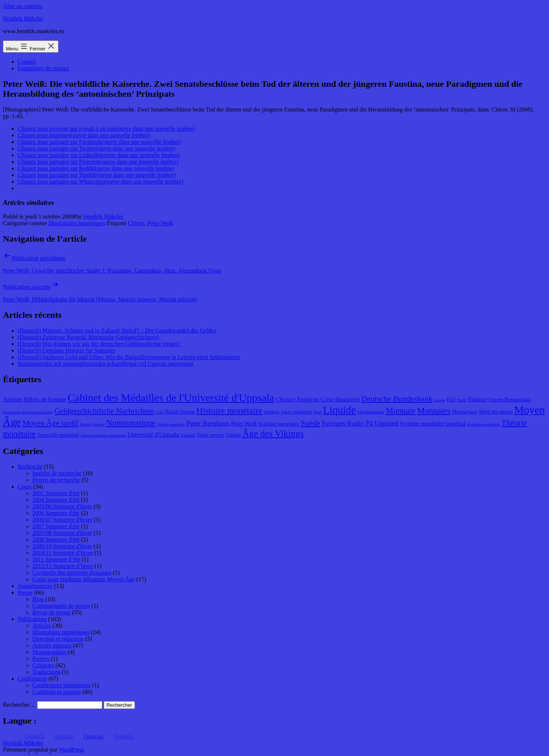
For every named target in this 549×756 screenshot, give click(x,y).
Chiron (136, 223)
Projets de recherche (56, 480)
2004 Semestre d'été (56, 500)
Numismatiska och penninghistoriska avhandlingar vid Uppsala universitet (105, 364)
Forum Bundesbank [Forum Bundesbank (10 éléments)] (510, 400)
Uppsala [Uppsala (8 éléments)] (188, 435)
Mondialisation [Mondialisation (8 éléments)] (371, 412)
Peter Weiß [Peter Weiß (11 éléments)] (244, 424)
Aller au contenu (23, 6)
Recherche (30, 467)
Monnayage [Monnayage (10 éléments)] (465, 412)
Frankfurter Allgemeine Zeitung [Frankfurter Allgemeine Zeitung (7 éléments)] (28, 412)
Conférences (32, 679)
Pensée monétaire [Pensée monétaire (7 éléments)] (171, 424)
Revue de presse (51, 612)
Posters (41, 659)
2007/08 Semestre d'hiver (62, 533)
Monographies (49, 652)
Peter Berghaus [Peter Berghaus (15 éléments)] (208, 423)
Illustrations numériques (77, 223)
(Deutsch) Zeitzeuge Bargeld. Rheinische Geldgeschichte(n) (88, 337)
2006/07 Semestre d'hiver (62, 520)
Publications (32, 619)
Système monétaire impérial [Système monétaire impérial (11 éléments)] (432, 424)
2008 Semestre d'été (56, 540)
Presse (25, 592)
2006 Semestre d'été (56, 513)
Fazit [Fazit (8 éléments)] (462, 400)
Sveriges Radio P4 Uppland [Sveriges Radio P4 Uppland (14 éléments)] (360, 423)
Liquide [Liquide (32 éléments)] (339, 410)
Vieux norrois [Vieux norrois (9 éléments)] (210, 435)
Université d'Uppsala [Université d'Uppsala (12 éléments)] (154, 435)
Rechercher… (19, 705)
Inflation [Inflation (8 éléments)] (272, 412)
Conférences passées (57, 692)
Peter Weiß (160, 223)
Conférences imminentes (62, 685)
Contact (27, 62)
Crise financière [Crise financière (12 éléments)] (340, 399)
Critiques (43, 665)
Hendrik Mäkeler (23, 19)
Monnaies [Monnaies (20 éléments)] (434, 411)
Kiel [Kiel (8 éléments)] (318, 412)
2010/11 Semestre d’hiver (63, 553)
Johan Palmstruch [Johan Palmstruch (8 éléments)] (297, 412)
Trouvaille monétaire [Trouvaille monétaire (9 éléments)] (58, 435)
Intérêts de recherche (57, 473)
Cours (25, 487)
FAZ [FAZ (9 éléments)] (451, 400)
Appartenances (35, 586)
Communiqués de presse (61, 606)
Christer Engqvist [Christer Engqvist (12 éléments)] (297, 399)
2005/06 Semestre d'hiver (62, 506)
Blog (38, 599)
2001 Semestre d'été (56, 493)
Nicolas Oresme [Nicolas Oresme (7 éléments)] (92, 424)
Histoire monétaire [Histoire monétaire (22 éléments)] (229, 411)
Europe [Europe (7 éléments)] (440, 400)
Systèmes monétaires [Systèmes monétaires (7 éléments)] (484, 424)
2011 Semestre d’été (56, 559)
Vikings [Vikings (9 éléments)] (233, 435)
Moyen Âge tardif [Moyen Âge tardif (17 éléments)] (50, 423)
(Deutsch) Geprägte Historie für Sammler (67, 350)
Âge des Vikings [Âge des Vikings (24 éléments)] (273, 433)
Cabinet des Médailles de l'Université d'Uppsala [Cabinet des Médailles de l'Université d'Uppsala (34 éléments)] (171, 398)
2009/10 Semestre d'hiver (62, 546)
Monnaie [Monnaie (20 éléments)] (401, 411)
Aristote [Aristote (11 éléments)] (12, 399)
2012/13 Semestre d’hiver (63, 566)
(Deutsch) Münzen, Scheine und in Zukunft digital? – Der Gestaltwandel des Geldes (117, 331)
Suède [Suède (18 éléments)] (311, 423)
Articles (42, 626)
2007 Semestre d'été (56, 526)
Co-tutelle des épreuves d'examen (72, 573)
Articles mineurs (52, 645)
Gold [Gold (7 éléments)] (159, 412)
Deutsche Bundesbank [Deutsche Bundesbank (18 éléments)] (397, 399)
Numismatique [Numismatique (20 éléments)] (131, 423)
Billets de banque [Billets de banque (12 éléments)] (45, 399)
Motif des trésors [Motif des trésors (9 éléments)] (496, 412)
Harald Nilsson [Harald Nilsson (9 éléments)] (180, 412)
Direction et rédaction (58, 639)
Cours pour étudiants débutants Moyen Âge (84, 579)
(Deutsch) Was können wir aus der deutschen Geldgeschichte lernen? (99, 344)
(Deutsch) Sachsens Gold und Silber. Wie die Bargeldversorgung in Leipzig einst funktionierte (129, 357)
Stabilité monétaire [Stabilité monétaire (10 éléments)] (279, 424)
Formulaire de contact (43, 68)
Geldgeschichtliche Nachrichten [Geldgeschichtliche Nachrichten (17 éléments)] (104, 411)
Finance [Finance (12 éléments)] (477, 399)
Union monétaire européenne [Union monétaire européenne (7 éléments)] (103, 435)
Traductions (46, 672)
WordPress (72, 750)
